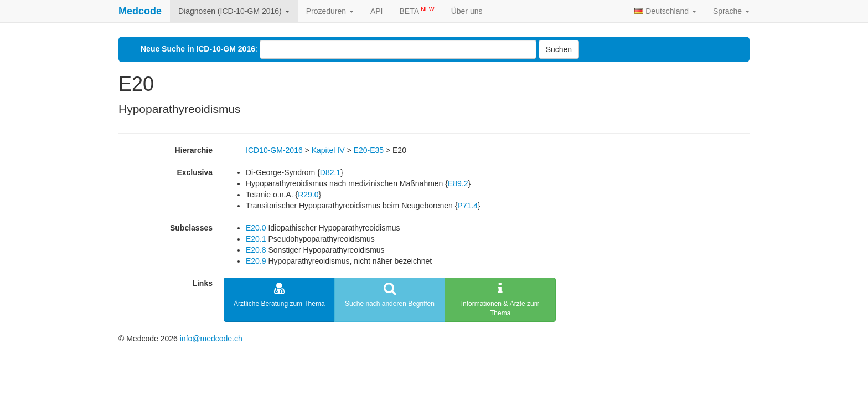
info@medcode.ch (211, 339)
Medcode (140, 11)
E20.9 (256, 261)
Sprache (731, 11)
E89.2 (458, 183)
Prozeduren (330, 11)
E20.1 (256, 239)
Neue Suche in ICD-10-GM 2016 (198, 49)
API (377, 11)
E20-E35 (369, 150)
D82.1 (330, 172)
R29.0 (308, 195)
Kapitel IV (328, 150)
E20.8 (256, 250)
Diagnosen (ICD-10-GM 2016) (234, 11)
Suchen (559, 49)
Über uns (467, 11)
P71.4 (467, 206)
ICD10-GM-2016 (274, 150)
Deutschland (665, 11)
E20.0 (256, 228)
